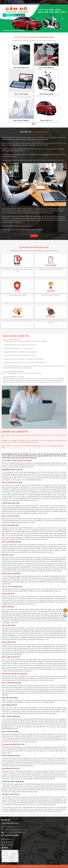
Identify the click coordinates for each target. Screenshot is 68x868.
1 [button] (33, 124)
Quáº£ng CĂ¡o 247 (43, 866)
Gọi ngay (34, 236)
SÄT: (8, 827)
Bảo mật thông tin (8, 839)
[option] (21, 83)
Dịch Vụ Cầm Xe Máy (46, 94)
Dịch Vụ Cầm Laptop (21, 94)
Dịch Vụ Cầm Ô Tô (46, 120)
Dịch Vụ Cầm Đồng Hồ (46, 68)
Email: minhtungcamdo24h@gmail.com (14, 832)
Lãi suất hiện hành (8, 842)
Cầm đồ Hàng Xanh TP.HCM (10, 823)
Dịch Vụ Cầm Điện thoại (21, 68)
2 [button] (35, 124)
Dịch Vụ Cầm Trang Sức (21, 120)
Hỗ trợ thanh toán (7, 845)
